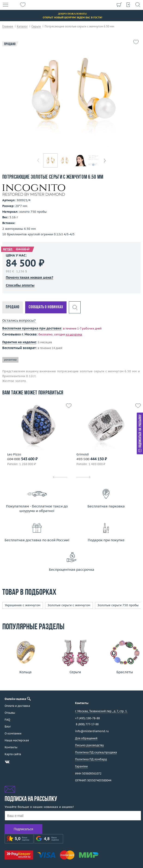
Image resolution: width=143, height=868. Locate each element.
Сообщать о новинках (46, 307)
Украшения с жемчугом (23, 605)
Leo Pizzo (14, 454)
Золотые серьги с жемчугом (69, 605)
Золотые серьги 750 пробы (118, 605)
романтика (10, 360)
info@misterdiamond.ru (92, 731)
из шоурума (74, 334)
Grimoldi (83, 454)
